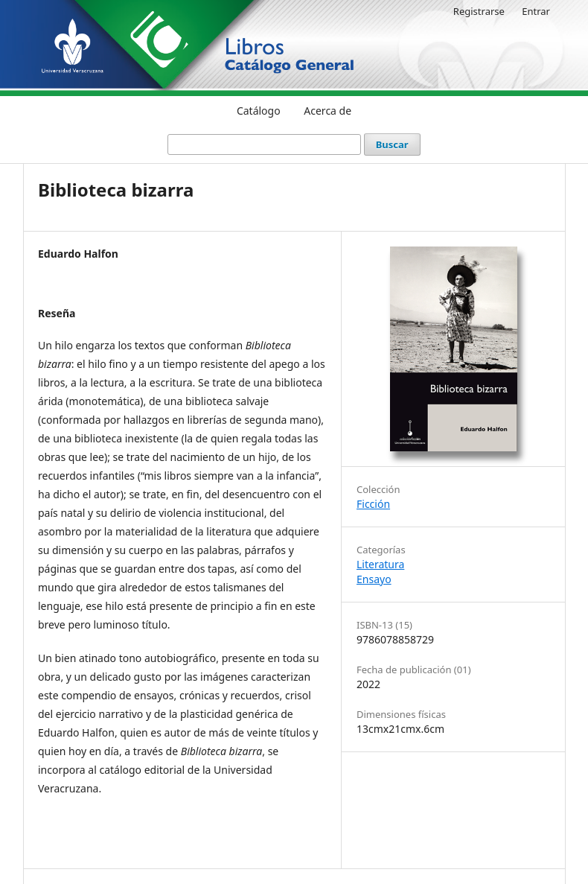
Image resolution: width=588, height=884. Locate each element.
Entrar (536, 11)
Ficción (373, 504)
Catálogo (259, 111)
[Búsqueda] (264, 144)
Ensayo (374, 579)
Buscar (392, 144)
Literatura (380, 564)
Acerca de (327, 111)
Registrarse (479, 11)
